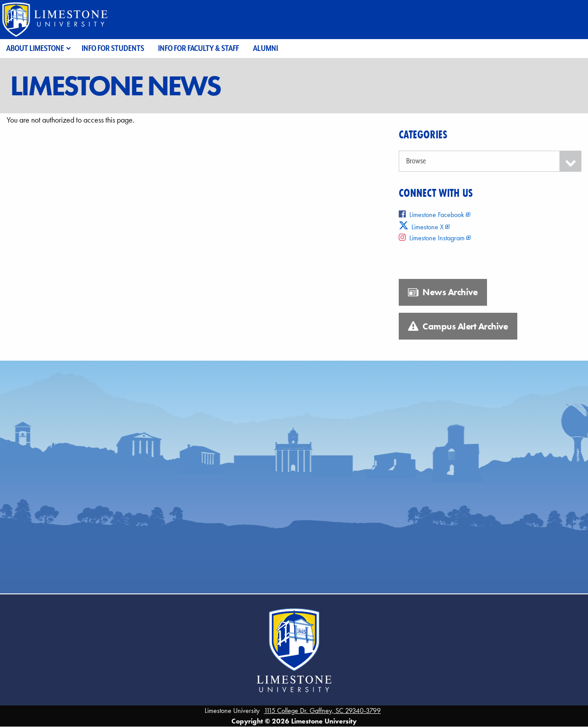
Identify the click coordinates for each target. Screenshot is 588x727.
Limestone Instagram (432, 238)
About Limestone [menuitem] (35, 48)
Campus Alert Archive (458, 326)
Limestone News (115, 86)
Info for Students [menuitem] (113, 48)
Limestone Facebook (431, 215)
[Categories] (490, 161)
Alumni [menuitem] (265, 48)
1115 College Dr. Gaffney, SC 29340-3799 (322, 711)
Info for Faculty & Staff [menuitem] (198, 48)
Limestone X (421, 227)
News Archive (443, 292)
